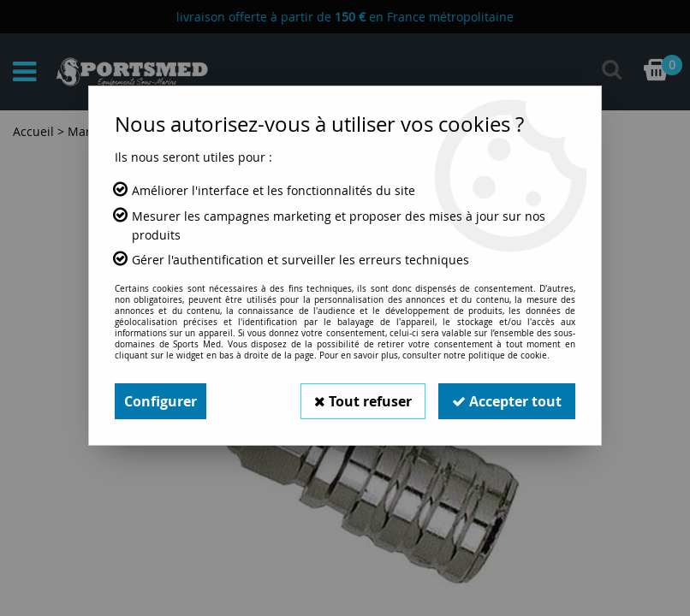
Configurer (161, 401)
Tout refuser (363, 401)
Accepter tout (507, 401)
